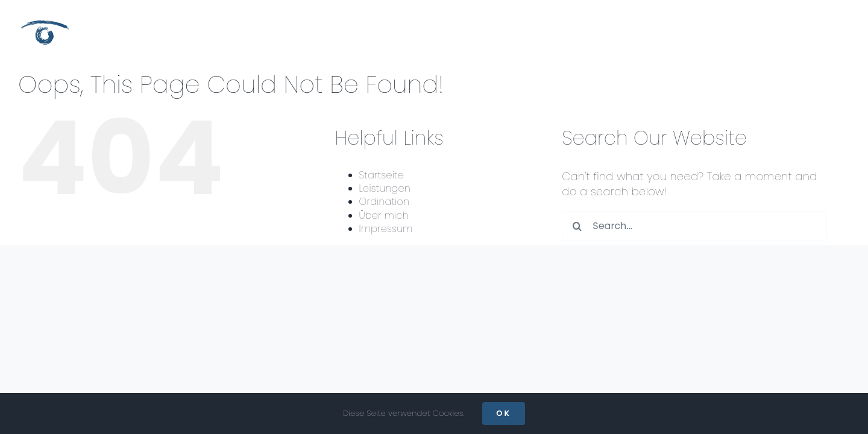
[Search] (577, 226)
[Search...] (694, 226)
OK (504, 413)
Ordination (385, 202)
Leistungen (385, 188)
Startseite (382, 175)
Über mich (384, 215)
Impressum (386, 229)
